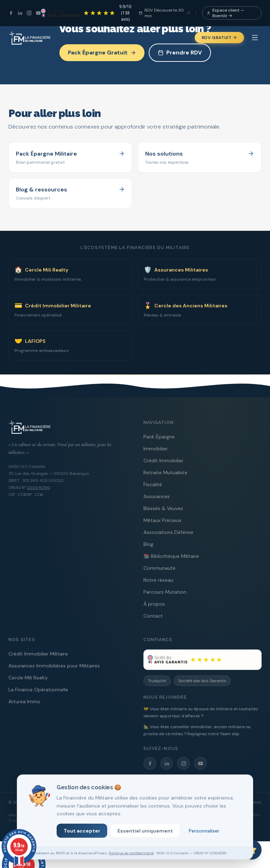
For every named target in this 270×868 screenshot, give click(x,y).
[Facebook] (11, 13)
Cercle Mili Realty (28, 678)
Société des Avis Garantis (202, 681)
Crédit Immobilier (163, 461)
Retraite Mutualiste (165, 472)
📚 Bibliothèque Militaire (171, 556)
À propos (154, 604)
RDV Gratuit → (219, 38)
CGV (224, 802)
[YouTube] (38, 13)
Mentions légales (200, 802)
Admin (255, 802)
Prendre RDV (180, 53)
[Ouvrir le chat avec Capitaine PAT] (252, 850)
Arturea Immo (24, 701)
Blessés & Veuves (163, 508)
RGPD (239, 802)
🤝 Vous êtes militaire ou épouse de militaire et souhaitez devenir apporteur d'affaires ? (201, 712)
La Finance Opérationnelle (38, 690)
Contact (153, 616)
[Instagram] (29, 13)
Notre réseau (158, 580)
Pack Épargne (159, 437)
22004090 (39, 488)
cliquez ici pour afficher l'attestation (191, 830)
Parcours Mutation (165, 592)
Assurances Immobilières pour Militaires (54, 666)
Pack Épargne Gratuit (102, 53)
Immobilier (156, 449)
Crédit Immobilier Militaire (38, 654)
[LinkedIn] (20, 13)
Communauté (159, 568)
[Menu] (255, 38)
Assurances (157, 496)
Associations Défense (168, 532)
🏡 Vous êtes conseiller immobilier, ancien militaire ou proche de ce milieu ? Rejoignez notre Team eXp (197, 730)
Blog (148, 544)
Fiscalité (153, 484)
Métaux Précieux (162, 520)
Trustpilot (157, 681)
